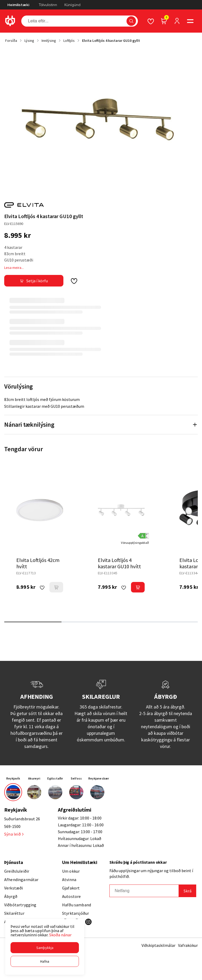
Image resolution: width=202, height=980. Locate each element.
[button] (45, 948)
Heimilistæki (18, 5)
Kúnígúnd (72, 5)
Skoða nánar (60, 935)
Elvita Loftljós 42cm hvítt (38, 563)
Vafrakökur (188, 945)
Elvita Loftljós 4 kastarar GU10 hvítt (119, 563)
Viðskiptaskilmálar (158, 945)
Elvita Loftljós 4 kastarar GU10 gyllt (111, 41)
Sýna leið (14, 834)
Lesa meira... (14, 268)
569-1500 (12, 826)
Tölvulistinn (48, 5)
